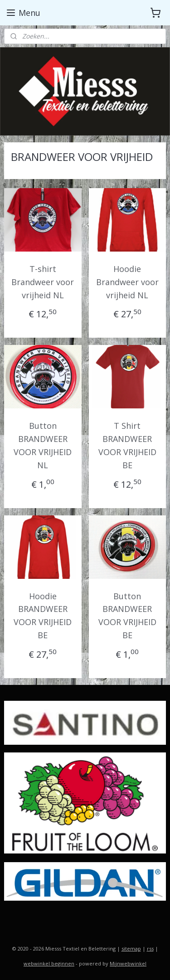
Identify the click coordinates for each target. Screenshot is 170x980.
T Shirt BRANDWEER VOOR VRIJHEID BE (127, 445)
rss (150, 948)
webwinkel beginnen (49, 963)
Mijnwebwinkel (128, 963)
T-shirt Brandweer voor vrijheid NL (43, 282)
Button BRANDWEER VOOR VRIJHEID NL (43, 445)
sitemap (131, 948)
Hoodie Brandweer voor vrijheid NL (127, 282)
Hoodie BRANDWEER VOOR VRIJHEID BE (43, 615)
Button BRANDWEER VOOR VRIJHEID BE (127, 615)
